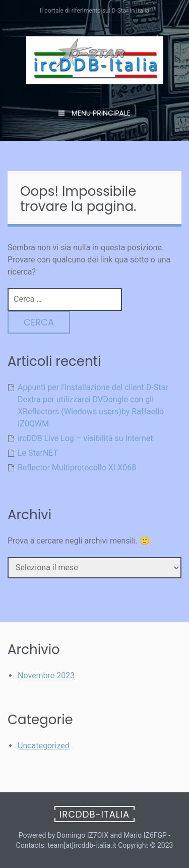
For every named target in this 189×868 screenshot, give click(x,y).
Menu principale (100, 113)
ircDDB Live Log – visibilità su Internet (85, 438)
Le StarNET (38, 453)
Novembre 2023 (46, 675)
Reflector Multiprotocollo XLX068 (77, 468)
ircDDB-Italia (94, 814)
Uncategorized (44, 746)
